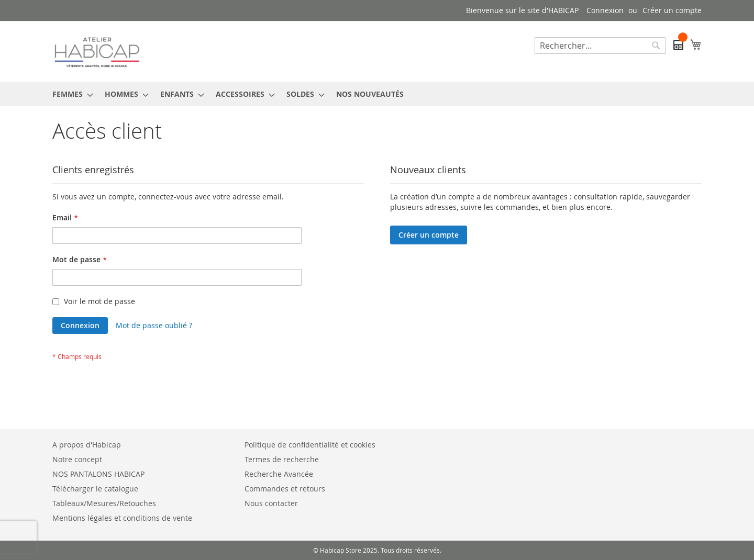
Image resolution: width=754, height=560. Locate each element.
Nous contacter (271, 503)
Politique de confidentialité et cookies (310, 445)
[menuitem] (70, 94)
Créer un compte (672, 10)
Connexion (605, 10)
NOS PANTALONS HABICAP (98, 474)
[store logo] (97, 51)
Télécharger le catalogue (95, 489)
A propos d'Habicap (87, 445)
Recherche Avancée (279, 474)
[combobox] (600, 46)
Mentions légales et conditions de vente (122, 518)
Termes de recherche (282, 459)
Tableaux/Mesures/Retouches (104, 503)
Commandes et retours (285, 489)
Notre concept (77, 459)
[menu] (377, 94)
